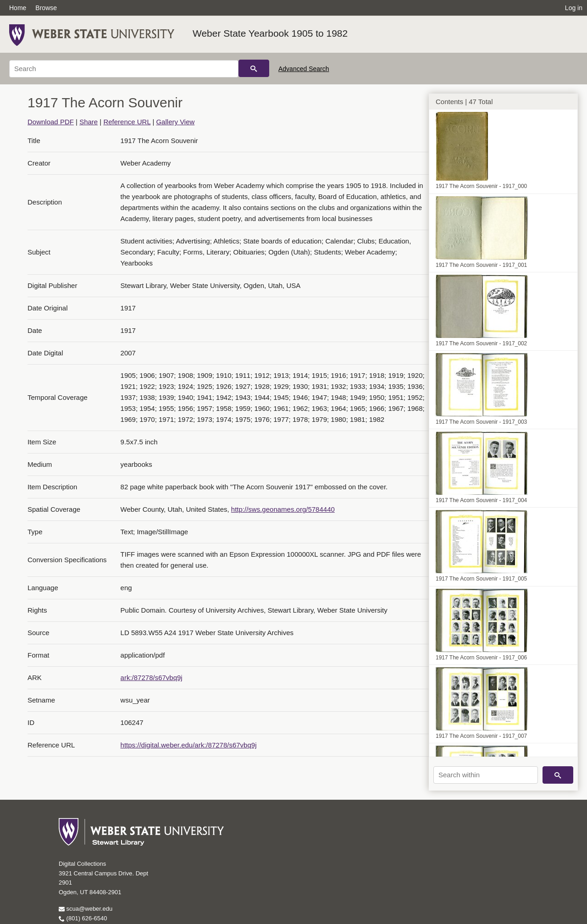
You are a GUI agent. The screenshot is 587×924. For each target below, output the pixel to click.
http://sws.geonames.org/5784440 (283, 509)
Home (18, 8)
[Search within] (486, 775)
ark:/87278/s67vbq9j (152, 678)
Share (89, 122)
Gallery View (175, 122)
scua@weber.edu (86, 909)
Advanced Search (304, 69)
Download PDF (51, 122)
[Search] (124, 69)
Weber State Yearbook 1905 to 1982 (270, 33)
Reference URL (127, 122)
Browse (46, 8)
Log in (574, 8)
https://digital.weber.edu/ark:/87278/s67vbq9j (189, 745)
